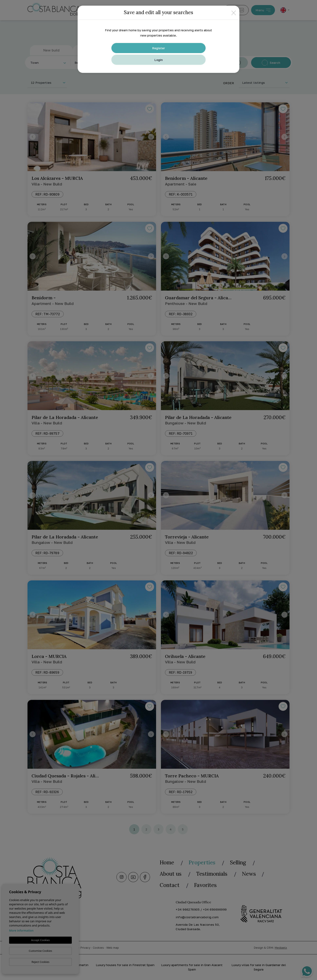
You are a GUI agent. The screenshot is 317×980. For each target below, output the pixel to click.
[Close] (234, 13)
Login (159, 60)
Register (159, 48)
